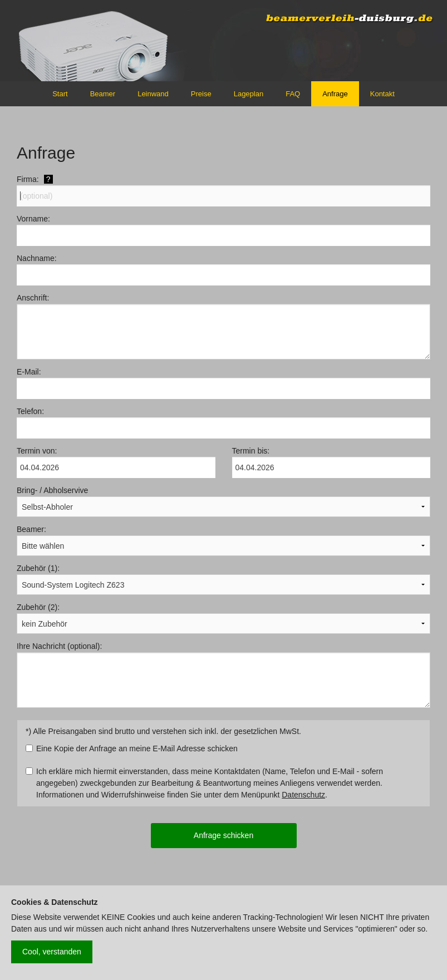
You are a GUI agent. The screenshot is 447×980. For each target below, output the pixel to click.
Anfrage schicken (223, 835)
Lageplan (249, 94)
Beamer (103, 94)
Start (60, 94)
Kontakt (382, 94)
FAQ (293, 94)
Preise (201, 94)
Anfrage (335, 94)
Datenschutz (303, 795)
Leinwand (153, 94)
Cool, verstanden (52, 952)
